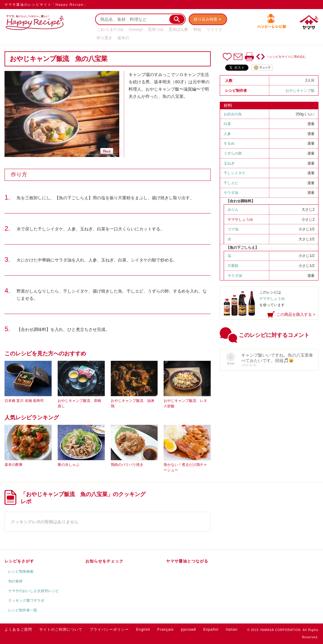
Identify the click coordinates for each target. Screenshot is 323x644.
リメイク (214, 29)
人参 (227, 134)
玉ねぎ (229, 163)
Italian (232, 630)
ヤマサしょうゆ (240, 219)
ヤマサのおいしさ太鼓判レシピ (34, 591)
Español (211, 630)
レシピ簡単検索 (21, 572)
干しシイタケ (235, 173)
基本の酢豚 (14, 465)
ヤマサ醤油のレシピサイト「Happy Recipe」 (46, 5)
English (143, 630)
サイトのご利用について (61, 630)
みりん (233, 210)
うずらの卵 (233, 153)
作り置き (104, 38)
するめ (229, 143)
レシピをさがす (19, 561)
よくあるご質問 (18, 630)
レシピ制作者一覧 (23, 610)
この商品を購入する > (296, 314)
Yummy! (136, 29)
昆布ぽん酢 (179, 29)
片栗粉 (233, 266)
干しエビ (231, 183)
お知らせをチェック (104, 561)
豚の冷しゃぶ (69, 465)
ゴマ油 (233, 229)
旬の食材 (15, 581)
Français (165, 630)
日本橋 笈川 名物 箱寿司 (24, 401)
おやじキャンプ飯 (300, 91)
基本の (123, 38)
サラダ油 (233, 193)
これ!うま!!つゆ (110, 29)
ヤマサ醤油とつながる (187, 561)
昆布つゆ (156, 29)
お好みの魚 (233, 114)
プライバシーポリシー (109, 630)
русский (188, 630)
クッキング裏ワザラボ (26, 601)
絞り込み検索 (206, 19)
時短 (197, 29)
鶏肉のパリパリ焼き (127, 465)
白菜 (227, 124)
